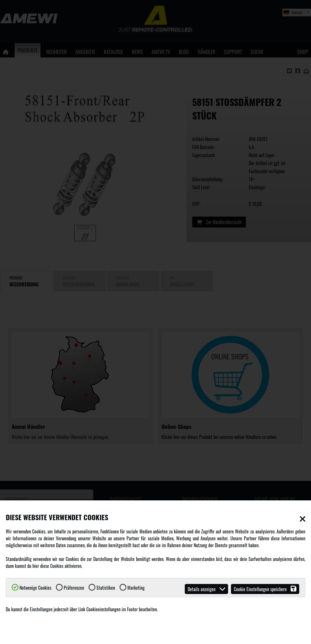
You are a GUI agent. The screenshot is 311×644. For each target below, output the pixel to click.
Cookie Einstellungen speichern (265, 589)
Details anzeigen (206, 589)
